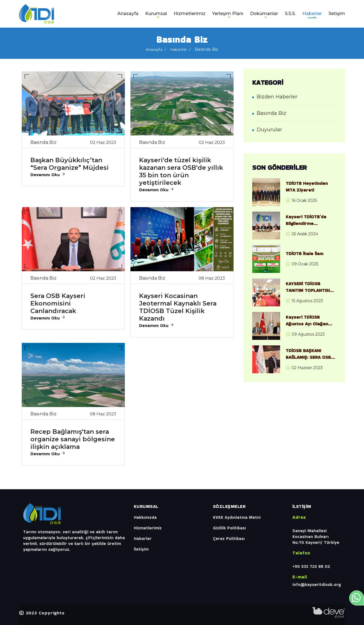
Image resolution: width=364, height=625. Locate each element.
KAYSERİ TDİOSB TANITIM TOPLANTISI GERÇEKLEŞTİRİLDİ (308, 287)
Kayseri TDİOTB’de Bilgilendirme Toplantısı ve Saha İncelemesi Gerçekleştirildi (306, 220)
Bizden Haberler (277, 97)
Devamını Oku (48, 175)
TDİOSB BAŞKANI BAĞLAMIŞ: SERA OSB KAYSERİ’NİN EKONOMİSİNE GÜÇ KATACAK (308, 354)
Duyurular (269, 130)
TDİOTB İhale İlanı (304, 254)
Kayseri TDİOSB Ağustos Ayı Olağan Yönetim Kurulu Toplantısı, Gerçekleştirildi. (307, 321)
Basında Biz (271, 113)
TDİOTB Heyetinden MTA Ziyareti (307, 187)
